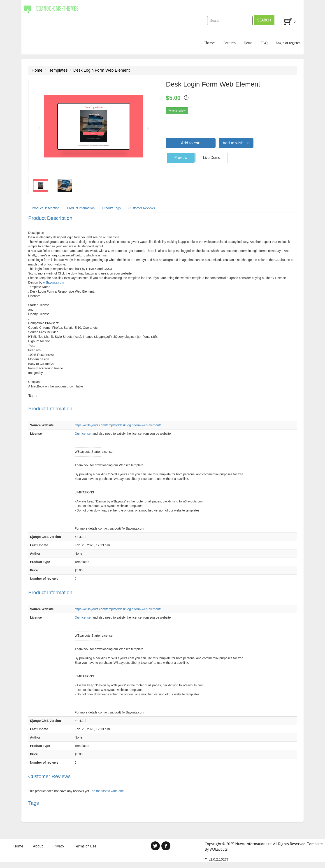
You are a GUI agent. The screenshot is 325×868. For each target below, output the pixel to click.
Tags (34, 803)
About (38, 846)
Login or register (288, 43)
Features (230, 43)
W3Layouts (219, 849)
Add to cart (191, 143)
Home (37, 70)
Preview (181, 158)
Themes (210, 43)
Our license (83, 434)
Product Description (46, 208)
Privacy (58, 846)
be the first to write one (108, 791)
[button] (38, 126)
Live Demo (211, 158)
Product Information (81, 208)
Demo (248, 43)
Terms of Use (85, 846)
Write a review (177, 111)
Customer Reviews (142, 208)
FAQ (264, 43)
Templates (58, 70)
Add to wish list (236, 143)
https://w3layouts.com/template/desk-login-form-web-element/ (118, 425)
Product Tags (111, 208)
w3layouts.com (54, 282)
